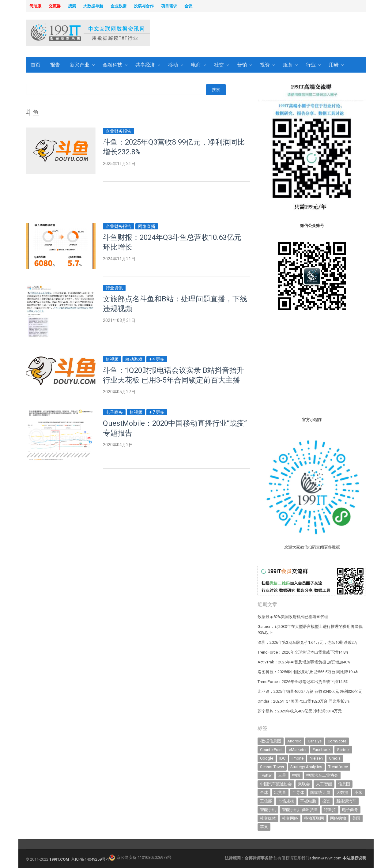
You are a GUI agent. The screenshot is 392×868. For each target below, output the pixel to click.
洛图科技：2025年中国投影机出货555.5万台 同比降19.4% (308, 672)
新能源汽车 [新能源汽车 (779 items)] (346, 801)
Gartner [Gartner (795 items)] (343, 750)
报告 (55, 65)
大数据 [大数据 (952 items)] (342, 793)
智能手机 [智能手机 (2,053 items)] (268, 810)
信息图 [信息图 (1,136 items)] (344, 784)
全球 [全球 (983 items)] (264, 793)
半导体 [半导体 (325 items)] (298, 793)
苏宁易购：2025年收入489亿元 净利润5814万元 (300, 711)
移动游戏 (134, 359)
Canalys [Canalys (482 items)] (315, 741)
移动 (173, 65)
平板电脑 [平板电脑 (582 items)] (308, 801)
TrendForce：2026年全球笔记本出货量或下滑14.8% (303, 652)
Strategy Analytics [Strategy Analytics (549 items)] (306, 767)
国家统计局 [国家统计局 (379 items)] (320, 793)
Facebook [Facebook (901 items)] (322, 750)
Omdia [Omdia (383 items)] (335, 758)
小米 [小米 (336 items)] (358, 793)
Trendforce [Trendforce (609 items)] (338, 767)
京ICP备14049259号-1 (90, 859)
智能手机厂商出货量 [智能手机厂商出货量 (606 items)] (300, 810)
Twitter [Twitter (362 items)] (266, 775)
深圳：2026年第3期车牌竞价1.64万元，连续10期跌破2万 (308, 642)
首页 (36, 65)
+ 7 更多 (157, 412)
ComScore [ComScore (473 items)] (337, 741)
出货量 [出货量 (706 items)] (280, 793)
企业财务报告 (119, 131)
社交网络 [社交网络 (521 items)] (290, 818)
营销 (242, 65)
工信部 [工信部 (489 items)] (266, 801)
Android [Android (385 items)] (294, 741)
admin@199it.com (326, 858)
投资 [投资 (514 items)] (326, 801)
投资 (265, 65)
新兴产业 (80, 65)
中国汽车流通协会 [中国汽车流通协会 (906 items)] (276, 784)
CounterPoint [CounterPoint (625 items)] (271, 750)
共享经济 (145, 65)
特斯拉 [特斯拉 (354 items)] (330, 810)
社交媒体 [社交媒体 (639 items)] (268, 818)
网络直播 (147, 226)
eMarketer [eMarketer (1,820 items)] (298, 750)
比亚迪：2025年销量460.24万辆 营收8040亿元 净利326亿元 (310, 691)
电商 (196, 65)
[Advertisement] (274, 33)
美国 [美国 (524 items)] (356, 818)
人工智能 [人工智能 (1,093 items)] (324, 784)
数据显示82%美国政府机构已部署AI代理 (293, 617)
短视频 (112, 359)
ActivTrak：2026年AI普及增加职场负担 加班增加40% (304, 662)
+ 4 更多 (157, 359)
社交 (219, 65)
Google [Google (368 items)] (267, 758)
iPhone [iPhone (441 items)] (298, 758)
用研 (334, 65)
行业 (311, 65)
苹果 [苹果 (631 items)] (264, 827)
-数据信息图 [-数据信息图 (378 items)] (271, 741)
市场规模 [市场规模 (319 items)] (286, 801)
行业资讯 (114, 288)
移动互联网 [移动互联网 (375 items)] (314, 818)
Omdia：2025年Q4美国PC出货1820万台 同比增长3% (304, 701)
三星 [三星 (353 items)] (282, 775)
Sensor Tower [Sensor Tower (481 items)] (272, 767)
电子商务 (114, 412)
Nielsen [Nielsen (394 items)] (316, 758)
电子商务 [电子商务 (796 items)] (350, 810)
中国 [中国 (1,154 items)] (296, 775)
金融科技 (112, 65)
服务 (288, 65)
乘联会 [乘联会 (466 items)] (304, 784)
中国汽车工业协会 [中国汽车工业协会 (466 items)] (322, 775)
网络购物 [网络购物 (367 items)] (338, 818)
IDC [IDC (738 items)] (282, 758)
